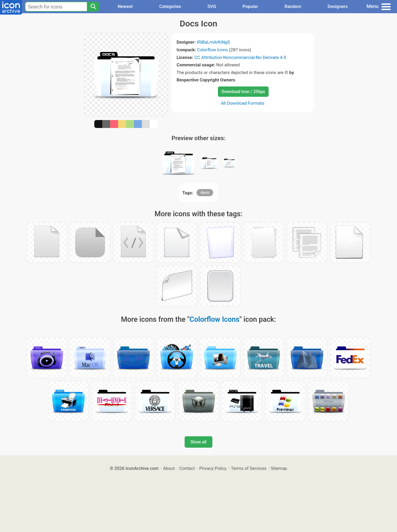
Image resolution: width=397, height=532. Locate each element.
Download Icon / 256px (243, 92)
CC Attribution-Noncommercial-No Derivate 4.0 (240, 57)
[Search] (93, 7)
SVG (212, 6)
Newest (125, 6)
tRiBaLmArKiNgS (213, 42)
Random (293, 6)
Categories (170, 6)
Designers (338, 6)
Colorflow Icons (212, 50)
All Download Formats (243, 103)
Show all (198, 442)
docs (205, 192)
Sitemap (279, 468)
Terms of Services (249, 468)
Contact (187, 468)
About (169, 468)
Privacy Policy (213, 468)
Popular (250, 6)
